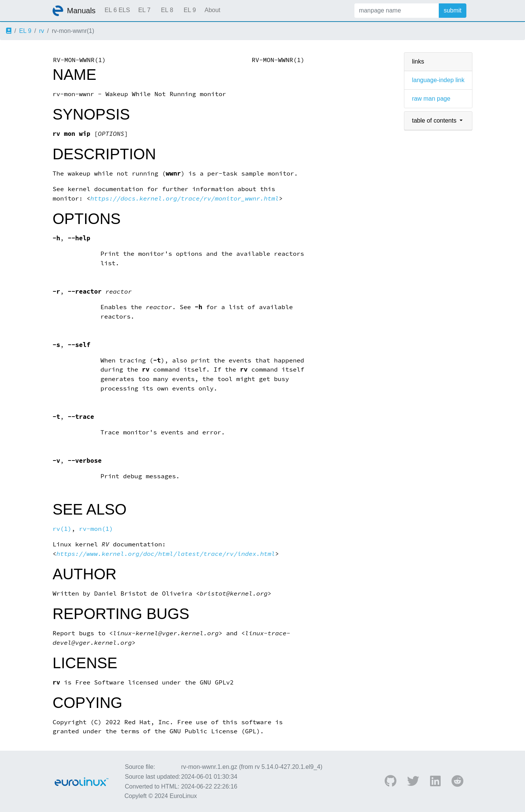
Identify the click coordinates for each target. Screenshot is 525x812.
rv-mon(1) (96, 529)
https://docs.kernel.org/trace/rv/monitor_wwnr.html (185, 198)
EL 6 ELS (117, 10)
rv (41, 31)
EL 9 (189, 10)
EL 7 (144, 10)
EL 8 (167, 10)
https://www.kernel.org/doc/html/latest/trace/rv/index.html (166, 554)
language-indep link (438, 80)
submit (453, 10)
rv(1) (62, 529)
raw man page (431, 99)
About (213, 10)
